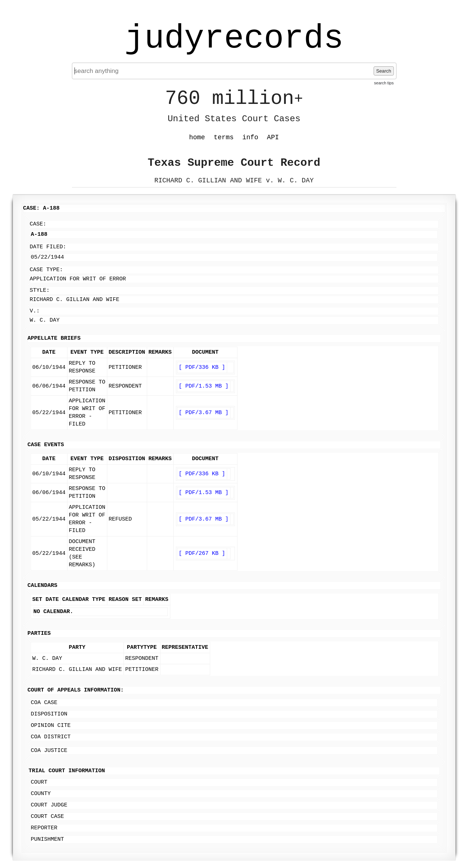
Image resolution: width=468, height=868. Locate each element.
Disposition (49, 714)
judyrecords (234, 39)
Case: (38, 224)
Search (384, 71)
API (273, 137)
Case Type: (46, 270)
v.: (35, 311)
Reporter (44, 828)
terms (224, 137)
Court (39, 782)
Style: (40, 290)
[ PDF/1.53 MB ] (204, 386)
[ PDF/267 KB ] (202, 554)
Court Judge (49, 805)
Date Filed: (48, 247)
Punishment (48, 839)
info (250, 137)
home (197, 137)
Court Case (48, 817)
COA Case (44, 703)
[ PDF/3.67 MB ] (204, 413)
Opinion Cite (51, 726)
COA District (51, 737)
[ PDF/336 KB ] (202, 367)
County (41, 794)
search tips (384, 83)
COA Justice (49, 751)
